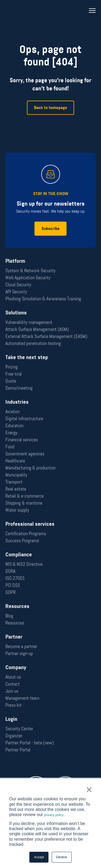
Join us (12, 691)
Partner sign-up (19, 653)
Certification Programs (26, 534)
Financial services (22, 440)
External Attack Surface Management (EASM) (46, 336)
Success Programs (22, 541)
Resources (15, 623)
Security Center (19, 729)
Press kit (13, 705)
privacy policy (54, 815)
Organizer (14, 736)
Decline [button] (62, 857)
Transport (14, 482)
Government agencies (25, 454)
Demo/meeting (19, 388)
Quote (11, 381)
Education (14, 426)
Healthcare (15, 461)
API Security (16, 292)
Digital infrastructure (24, 419)
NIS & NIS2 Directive (24, 564)
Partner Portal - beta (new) (30, 743)
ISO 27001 (15, 578)
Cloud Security (18, 285)
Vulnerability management (29, 322)
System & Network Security (30, 271)
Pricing (12, 367)
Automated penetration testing (33, 343)
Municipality (16, 475)
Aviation (13, 412)
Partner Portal (18, 750)
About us (13, 677)
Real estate (16, 489)
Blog (9, 616)
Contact (13, 684)
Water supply (17, 510)
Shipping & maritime (24, 503)
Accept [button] (39, 857)
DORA (10, 571)
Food (10, 447)
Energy (11, 433)
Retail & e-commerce (25, 496)
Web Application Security (28, 278)
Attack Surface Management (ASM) (37, 329)
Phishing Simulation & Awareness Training (43, 299)
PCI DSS (13, 585)
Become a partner (21, 646)
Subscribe (50, 228)
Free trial (14, 374)
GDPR (11, 592)
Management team (22, 698)
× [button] (89, 790)
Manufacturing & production (30, 468)
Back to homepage (50, 108)
